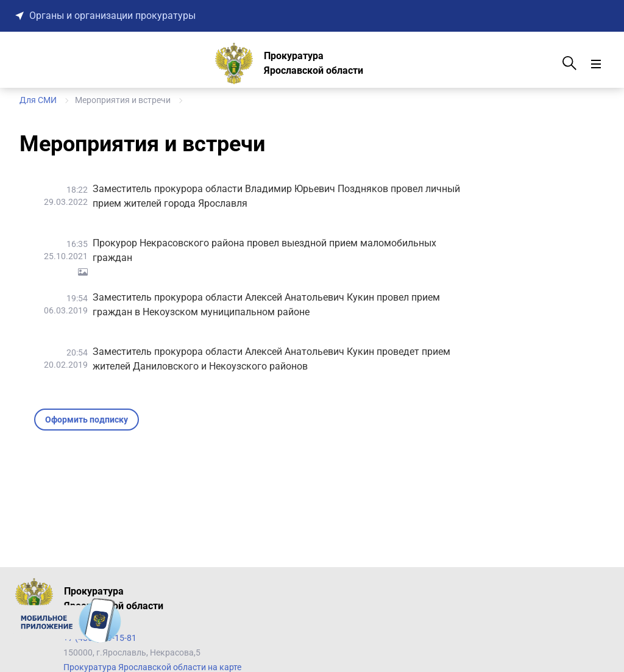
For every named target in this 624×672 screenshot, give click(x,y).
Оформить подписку (87, 420)
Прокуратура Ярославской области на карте (152, 667)
